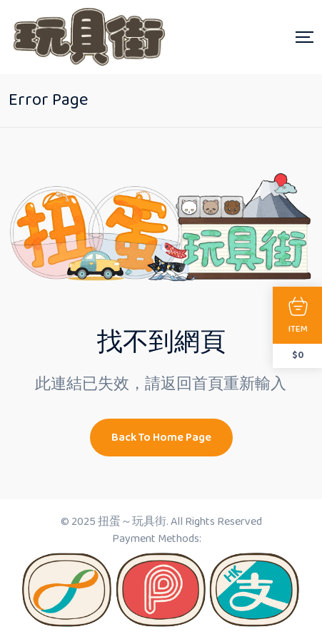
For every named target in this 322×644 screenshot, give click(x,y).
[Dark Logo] (87, 37)
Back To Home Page (161, 438)
